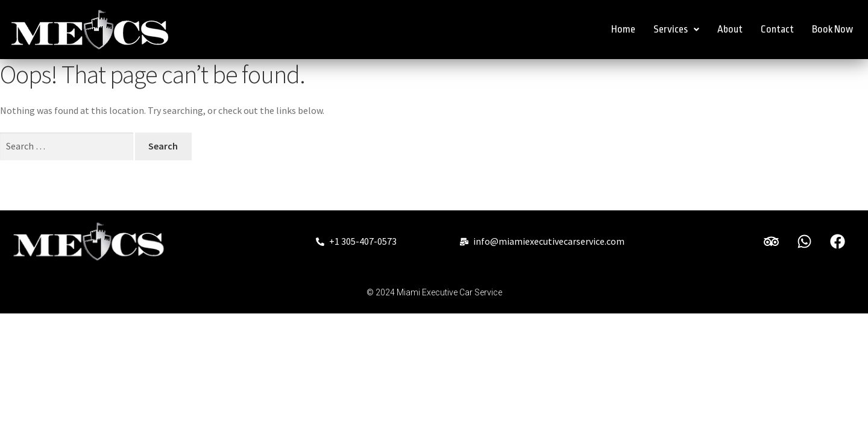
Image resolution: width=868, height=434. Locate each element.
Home (623, 29)
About (730, 29)
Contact (777, 29)
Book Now (832, 29)
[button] (676, 30)
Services (676, 29)
